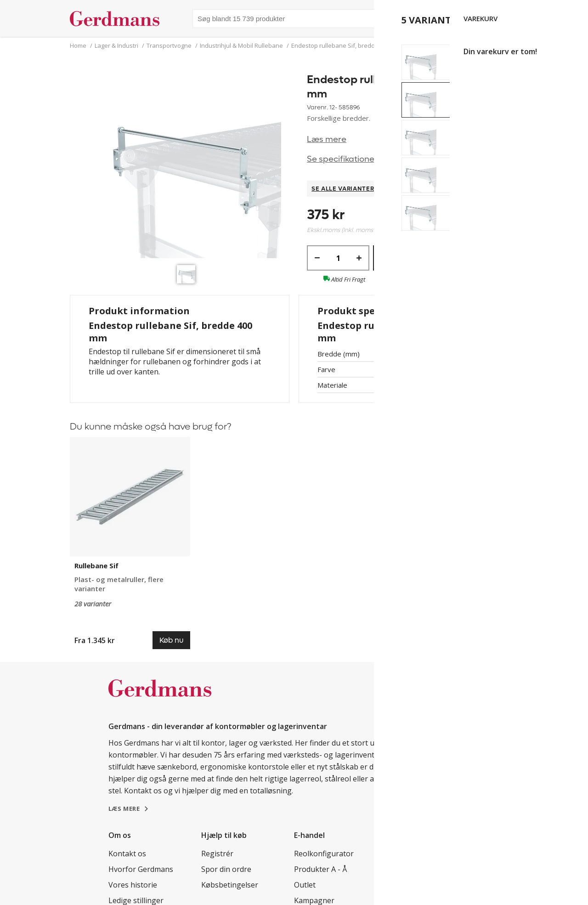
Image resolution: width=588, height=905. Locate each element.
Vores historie (133, 885)
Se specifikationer (342, 159)
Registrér (217, 854)
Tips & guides (410, 869)
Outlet (305, 885)
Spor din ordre (226, 869)
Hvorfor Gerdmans (141, 869)
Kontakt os (127, 854)
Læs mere (327, 139)
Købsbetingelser (230, 885)
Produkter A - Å (320, 869)
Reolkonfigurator (324, 854)
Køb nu (433, 258)
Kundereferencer (416, 854)
